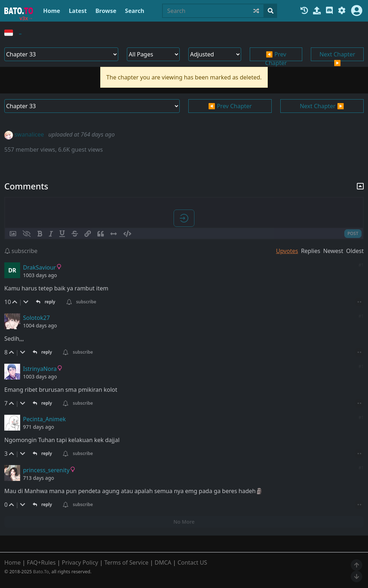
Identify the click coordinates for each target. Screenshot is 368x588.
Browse (106, 11)
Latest (78, 11)
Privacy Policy (80, 562)
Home (52, 11)
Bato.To (41, 571)
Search (135, 11)
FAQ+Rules (41, 562)
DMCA (163, 562)
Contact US (192, 562)
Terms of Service (126, 562)
